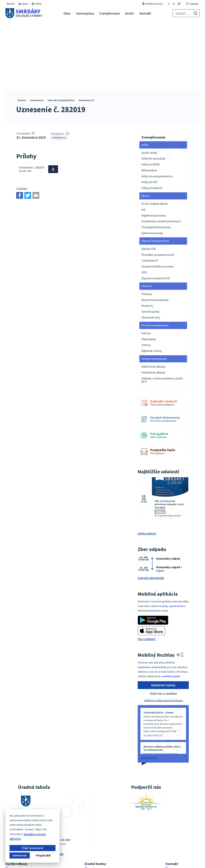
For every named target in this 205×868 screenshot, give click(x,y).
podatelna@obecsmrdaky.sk (183, 840)
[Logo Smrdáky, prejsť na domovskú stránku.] (24, 13)
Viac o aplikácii (147, 570)
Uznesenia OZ (59, 69)
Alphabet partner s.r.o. (106, 859)
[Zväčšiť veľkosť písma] (179, 4)
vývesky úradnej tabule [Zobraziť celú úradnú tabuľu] (50, 785)
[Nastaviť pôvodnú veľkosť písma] (174, 4)
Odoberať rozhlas (163, 616)
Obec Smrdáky (150, 859)
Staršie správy (149, 689)
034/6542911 (173, 832)
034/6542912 (173, 836)
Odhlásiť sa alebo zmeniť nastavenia (163, 632)
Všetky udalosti (147, 465)
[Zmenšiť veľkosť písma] (169, 4)
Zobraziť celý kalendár (151, 509)
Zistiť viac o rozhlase (163, 625)
